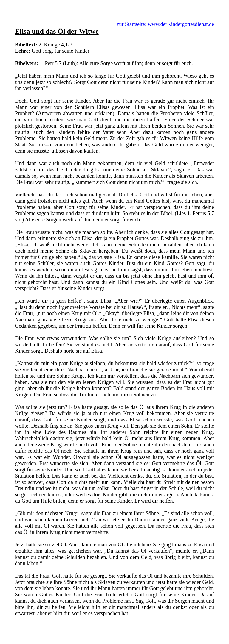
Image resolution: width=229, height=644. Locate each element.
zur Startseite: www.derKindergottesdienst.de (165, 24)
